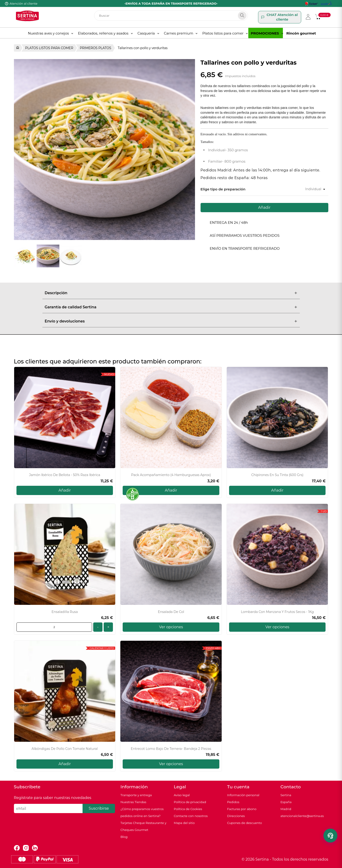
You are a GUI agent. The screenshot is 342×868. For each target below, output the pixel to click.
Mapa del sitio (184, 823)
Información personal (243, 795)
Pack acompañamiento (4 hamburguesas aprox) (171, 475)
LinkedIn (35, 848)
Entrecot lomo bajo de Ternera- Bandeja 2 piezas (171, 749)
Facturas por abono (242, 809)
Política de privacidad (190, 802)
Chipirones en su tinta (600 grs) (277, 475)
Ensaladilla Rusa (65, 612)
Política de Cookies (188, 809)
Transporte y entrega (136, 795)
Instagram (26, 848)
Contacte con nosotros (191, 816)
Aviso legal (182, 795)
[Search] (242, 16)
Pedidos (233, 802)
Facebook (17, 848)
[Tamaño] (306, 189)
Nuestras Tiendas (133, 802)
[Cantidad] (54, 627)
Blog (124, 837)
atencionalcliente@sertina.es (302, 816)
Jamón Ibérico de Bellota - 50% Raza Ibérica (65, 475)
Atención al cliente (23, 3)
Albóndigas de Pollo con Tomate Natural (65, 749)
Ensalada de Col (171, 612)
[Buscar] (171, 16)
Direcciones (236, 816)
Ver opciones (171, 627)
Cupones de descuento (245, 823)
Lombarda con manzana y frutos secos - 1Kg (277, 612)
